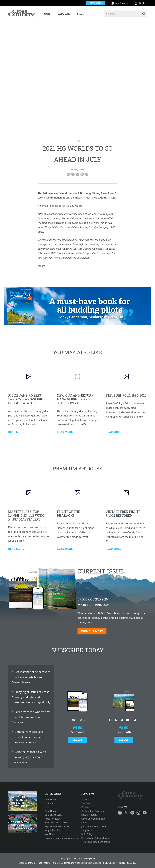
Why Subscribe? (53, 830)
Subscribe (96, 3)
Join (47, 14)
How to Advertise (90, 815)
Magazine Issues (53, 819)
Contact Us (87, 807)
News (77, 141)
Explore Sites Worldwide (57, 826)
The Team (86, 803)
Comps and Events (54, 815)
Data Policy (87, 834)
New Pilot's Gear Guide (56, 823)
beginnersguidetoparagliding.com (59, 838)
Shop (81, 14)
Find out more (92, 631)
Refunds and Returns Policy (95, 838)
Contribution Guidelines (93, 811)
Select (77, 740)
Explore (64, 14)
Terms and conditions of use (96, 842)
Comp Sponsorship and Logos (93, 821)
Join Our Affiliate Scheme (94, 826)
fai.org (42, 266)
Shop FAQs (87, 830)
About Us (86, 799)
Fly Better (50, 803)
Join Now (49, 834)
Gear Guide (51, 799)
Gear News (50, 811)
